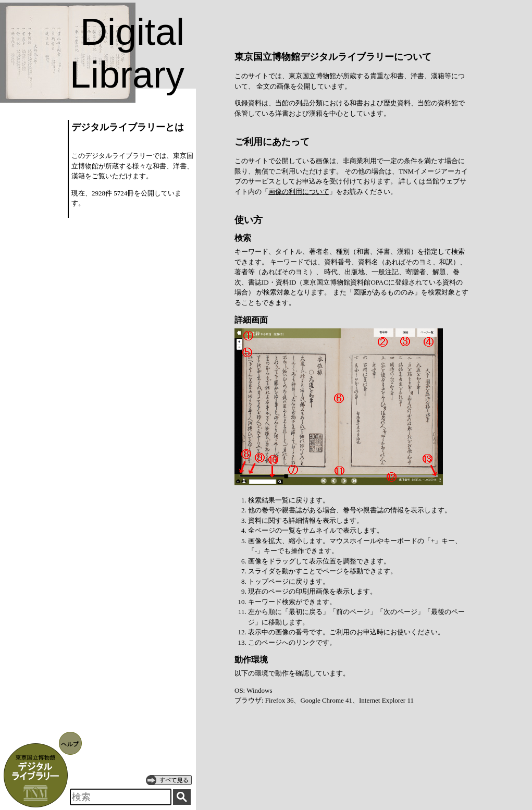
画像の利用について (299, 192)
